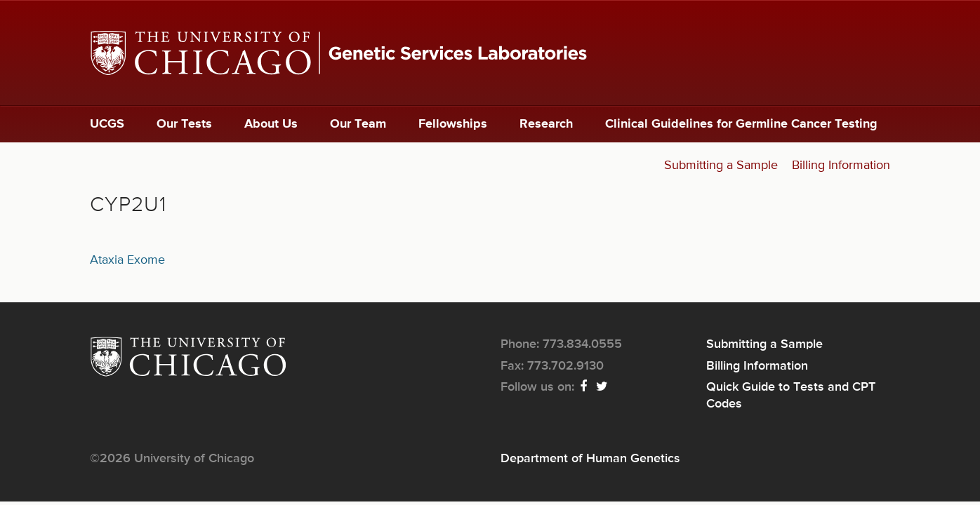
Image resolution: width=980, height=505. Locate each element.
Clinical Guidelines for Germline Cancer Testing (741, 124)
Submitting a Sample (721, 166)
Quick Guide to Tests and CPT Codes (791, 396)
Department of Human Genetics (590, 459)
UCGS (107, 124)
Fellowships (453, 124)
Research (546, 124)
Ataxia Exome (127, 260)
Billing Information (841, 166)
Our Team (358, 124)
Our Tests (184, 124)
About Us (271, 124)
